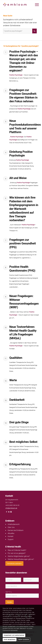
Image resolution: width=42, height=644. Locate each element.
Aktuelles (11, 533)
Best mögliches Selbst (23, 442)
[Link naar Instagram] (11, 512)
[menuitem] (36, 5)
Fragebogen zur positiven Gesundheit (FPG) (23, 244)
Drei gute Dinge (19, 422)
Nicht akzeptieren (10, 640)
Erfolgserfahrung (20, 464)
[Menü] (36, 5)
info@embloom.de (11, 508)
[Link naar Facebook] (6, 512)
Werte (13, 380)
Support (11, 539)
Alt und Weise (18, 178)
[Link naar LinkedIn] (9, 512)
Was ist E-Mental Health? (17, 550)
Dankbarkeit (17, 400)
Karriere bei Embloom (16, 530)
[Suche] (20, 31)
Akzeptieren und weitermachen (14, 635)
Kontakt (11, 536)
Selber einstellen (24, 640)
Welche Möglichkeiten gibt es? (19, 556)
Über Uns (11, 527)
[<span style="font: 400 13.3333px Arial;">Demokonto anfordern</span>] (14, 563)
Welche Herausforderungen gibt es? (21, 559)
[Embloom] (17, 5)
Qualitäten (16, 358)
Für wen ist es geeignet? (17, 553)
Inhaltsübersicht (14, 524)
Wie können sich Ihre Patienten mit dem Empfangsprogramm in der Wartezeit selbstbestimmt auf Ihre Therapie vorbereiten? (24, 209)
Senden (10, 602)
